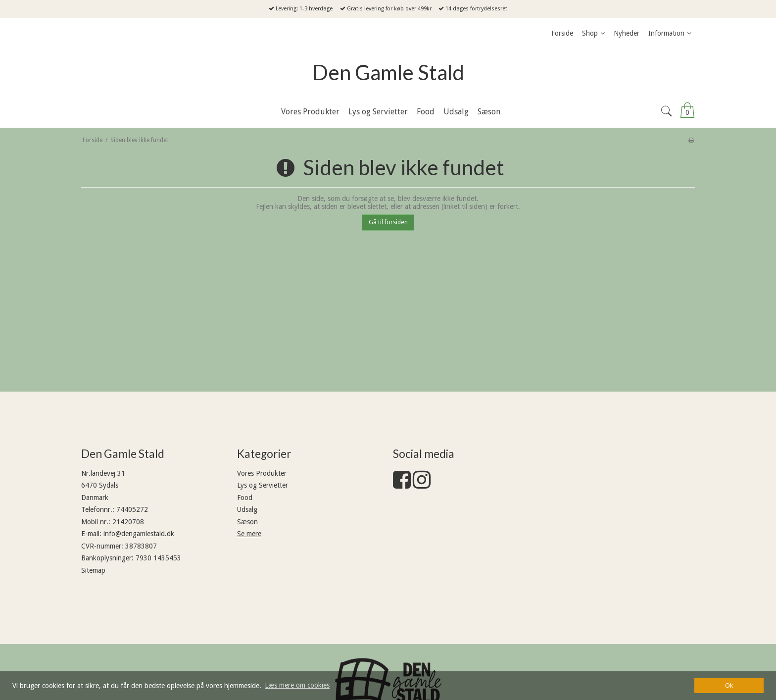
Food (245, 498)
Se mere (249, 534)
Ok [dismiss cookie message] (729, 685)
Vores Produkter (262, 473)
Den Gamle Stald (388, 72)
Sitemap (93, 570)
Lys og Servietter (263, 485)
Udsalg (247, 509)
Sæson (247, 522)
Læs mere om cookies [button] (297, 685)
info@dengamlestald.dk (139, 534)
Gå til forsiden (388, 222)
